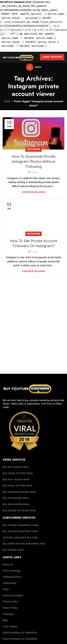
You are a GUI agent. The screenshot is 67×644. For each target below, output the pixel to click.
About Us (8, 564)
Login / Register (52, 57)
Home (7, 101)
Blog (5, 620)
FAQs (6, 589)
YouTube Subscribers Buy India (20, 537)
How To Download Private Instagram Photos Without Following (33, 161)
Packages (8, 614)
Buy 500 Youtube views (16, 467)
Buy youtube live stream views (19, 510)
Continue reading (33, 192)
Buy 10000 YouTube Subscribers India (24, 544)
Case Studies (10, 626)
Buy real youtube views (16, 498)
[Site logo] (18, 57)
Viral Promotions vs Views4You (20, 633)
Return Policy (10, 608)
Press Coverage (12, 571)
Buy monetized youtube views (19, 492)
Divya (35, 172)
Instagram (34, 149)
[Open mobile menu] (34, 67)
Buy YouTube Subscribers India (20, 531)
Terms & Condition (13, 595)
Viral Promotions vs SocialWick (20, 639)
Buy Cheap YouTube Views (18, 473)
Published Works (12, 577)
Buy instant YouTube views (18, 486)
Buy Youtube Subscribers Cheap (21, 525)
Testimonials (10, 583)
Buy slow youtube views (16, 504)
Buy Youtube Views (13, 550)
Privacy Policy (10, 602)
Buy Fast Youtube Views (16, 479)
